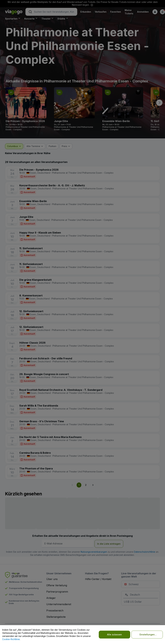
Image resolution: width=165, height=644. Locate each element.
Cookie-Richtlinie (11, 639)
